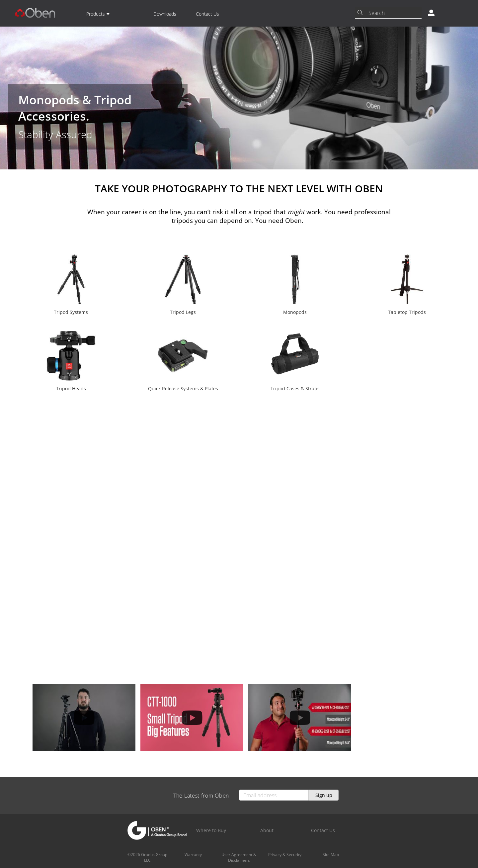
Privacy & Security (285, 855)
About (267, 830)
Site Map (331, 855)
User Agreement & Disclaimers (239, 857)
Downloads (165, 14)
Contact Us (207, 14)
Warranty (193, 855)
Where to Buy (211, 830)
